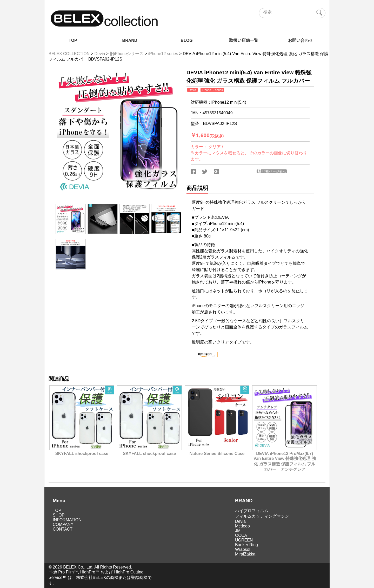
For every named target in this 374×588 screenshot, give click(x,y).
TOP (73, 40)
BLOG (186, 40)
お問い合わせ (300, 40)
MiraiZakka (245, 554)
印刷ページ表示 (272, 171)
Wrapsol (243, 549)
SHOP (59, 515)
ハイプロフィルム (252, 511)
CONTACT (63, 529)
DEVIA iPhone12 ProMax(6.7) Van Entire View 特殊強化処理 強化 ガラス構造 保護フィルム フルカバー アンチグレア (285, 459)
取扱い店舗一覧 (244, 40)
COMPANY (63, 524)
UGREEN (244, 540)
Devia (240, 521)
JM (238, 531)
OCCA (241, 535)
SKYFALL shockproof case (82, 451)
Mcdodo (242, 526)
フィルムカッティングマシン (262, 516)
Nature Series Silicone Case (217, 451)
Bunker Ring (246, 545)
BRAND (130, 40)
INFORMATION (67, 520)
